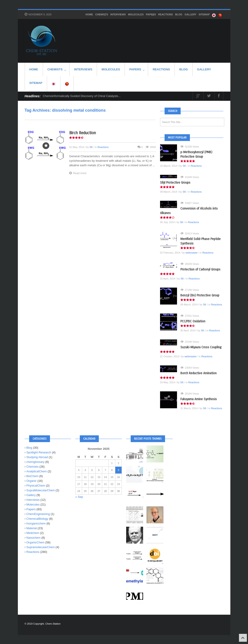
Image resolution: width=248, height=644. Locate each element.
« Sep (79, 497)
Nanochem (34, 538)
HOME (89, 14)
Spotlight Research (39, 452)
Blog (179, 14)
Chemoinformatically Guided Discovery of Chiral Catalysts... (82, 96)
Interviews (118, 14)
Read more (78, 173)
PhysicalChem (36, 486)
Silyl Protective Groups (175, 183)
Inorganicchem (36, 523)
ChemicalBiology (37, 519)
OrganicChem (35, 542)
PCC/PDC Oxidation (193, 321)
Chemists (102, 15)
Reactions (166, 14)
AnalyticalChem (37, 471)
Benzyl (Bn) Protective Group (200, 295)
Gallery (190, 14)
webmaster (192, 253)
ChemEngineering (38, 514)
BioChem (32, 476)
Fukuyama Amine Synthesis (199, 399)
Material (32, 528)
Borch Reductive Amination (198, 373)
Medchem (33, 533)
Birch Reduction (83, 133)
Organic (32, 481)
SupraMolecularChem (41, 490)
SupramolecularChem (41, 547)
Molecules (136, 14)
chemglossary (35, 462)
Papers (151, 15)
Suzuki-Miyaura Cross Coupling (201, 347)
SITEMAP (204, 14)
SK (91, 147)
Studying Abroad (37, 457)
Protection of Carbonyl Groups (200, 269)
